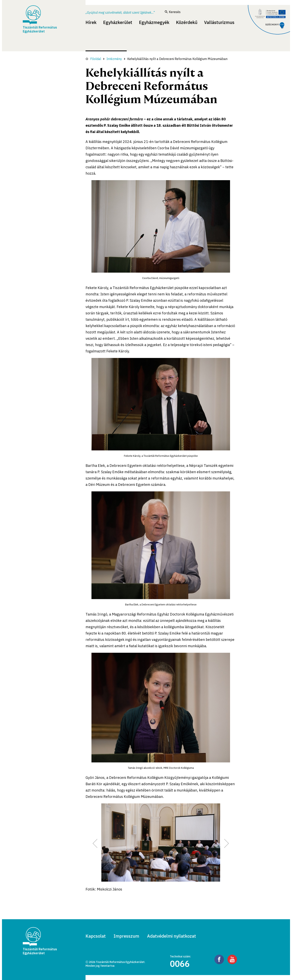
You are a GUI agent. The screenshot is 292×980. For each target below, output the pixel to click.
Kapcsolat (96, 936)
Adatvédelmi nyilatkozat (172, 936)
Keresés (173, 12)
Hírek (91, 22)
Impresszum (126, 936)
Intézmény (114, 59)
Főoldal (93, 59)
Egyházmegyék (154, 22)
